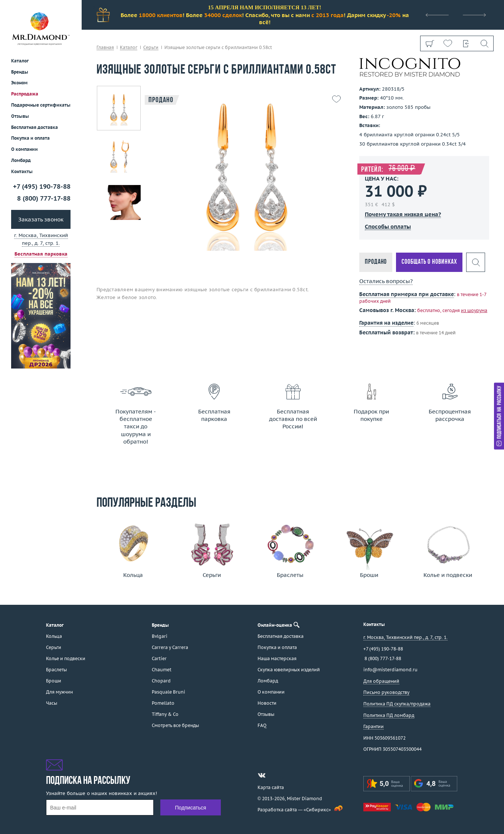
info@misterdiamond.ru (390, 670)
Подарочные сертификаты (41, 105)
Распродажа (25, 94)
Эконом (19, 83)
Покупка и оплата (30, 138)
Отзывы (20, 116)
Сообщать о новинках (429, 262)
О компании (24, 149)
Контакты (22, 171)
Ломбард (21, 160)
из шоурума (474, 310)
